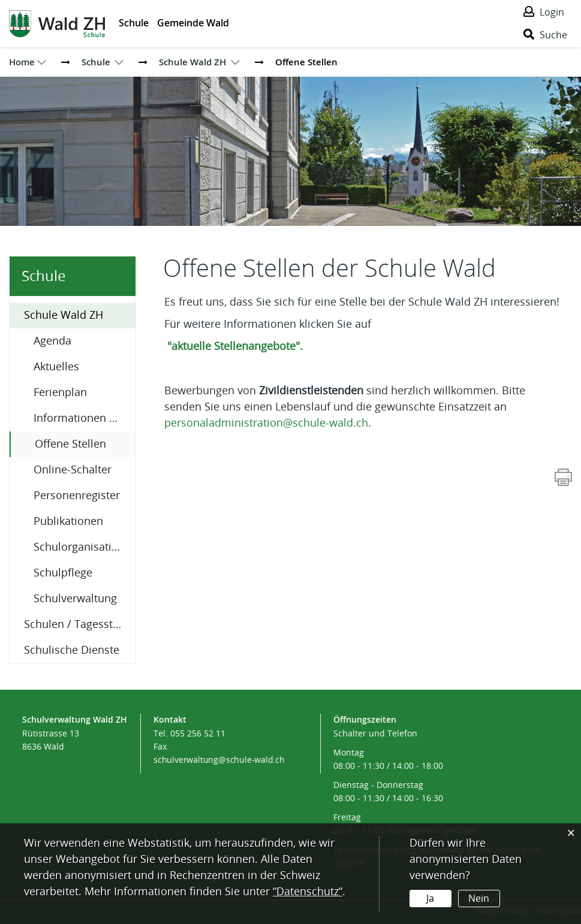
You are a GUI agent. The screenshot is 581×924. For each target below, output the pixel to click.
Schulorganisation (79, 547)
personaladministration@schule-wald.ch (266, 423)
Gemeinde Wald (193, 23)
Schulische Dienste (72, 650)
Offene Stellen (85, 443)
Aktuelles (56, 367)
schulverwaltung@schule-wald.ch (219, 760)
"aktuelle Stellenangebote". (241, 346)
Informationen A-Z (79, 418)
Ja (430, 899)
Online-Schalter (73, 470)
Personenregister (77, 496)
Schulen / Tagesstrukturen (80, 624)
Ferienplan (60, 392)
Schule (134, 23)
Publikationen (68, 521)
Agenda (52, 341)
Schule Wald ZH (64, 315)
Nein (479, 899)
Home (22, 62)
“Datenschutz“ (308, 892)
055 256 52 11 (198, 734)
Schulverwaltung (75, 599)
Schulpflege (63, 573)
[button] (96, 62)
